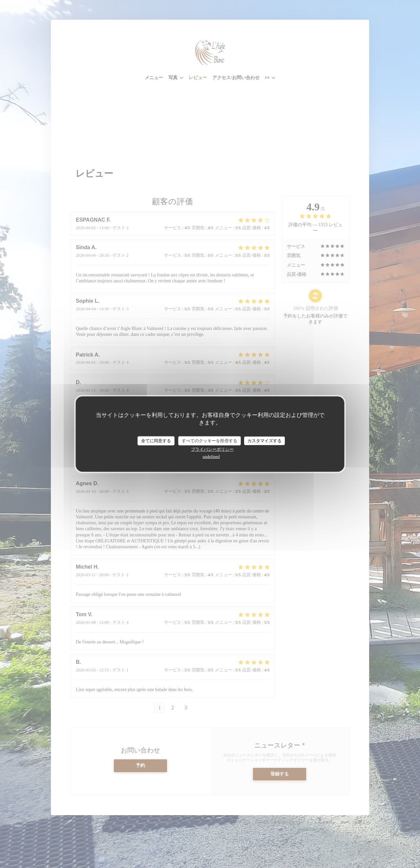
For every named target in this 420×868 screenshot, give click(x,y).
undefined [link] (211, 456)
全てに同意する (156, 441)
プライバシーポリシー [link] (212, 449)
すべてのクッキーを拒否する (210, 441)
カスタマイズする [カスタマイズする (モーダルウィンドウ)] (264, 441)
